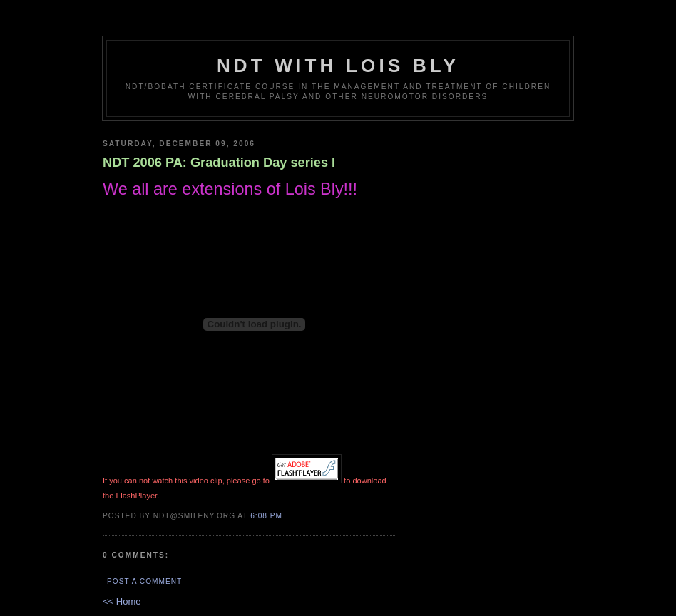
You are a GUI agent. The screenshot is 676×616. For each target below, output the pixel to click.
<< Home (122, 601)
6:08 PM (266, 516)
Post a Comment (144, 581)
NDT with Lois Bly (338, 66)
